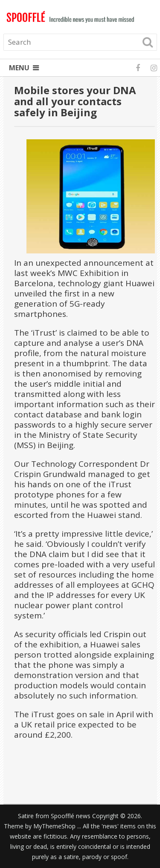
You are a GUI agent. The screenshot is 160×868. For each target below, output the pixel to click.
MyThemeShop (54, 826)
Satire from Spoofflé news (54, 816)
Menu (19, 68)
